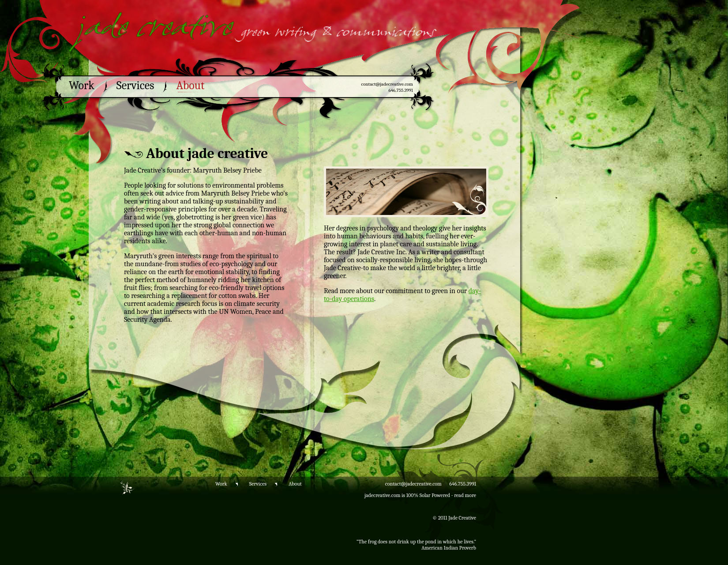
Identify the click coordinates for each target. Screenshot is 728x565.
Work (82, 86)
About (190, 86)
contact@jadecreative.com (387, 84)
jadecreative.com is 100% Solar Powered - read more (420, 495)
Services (135, 86)
